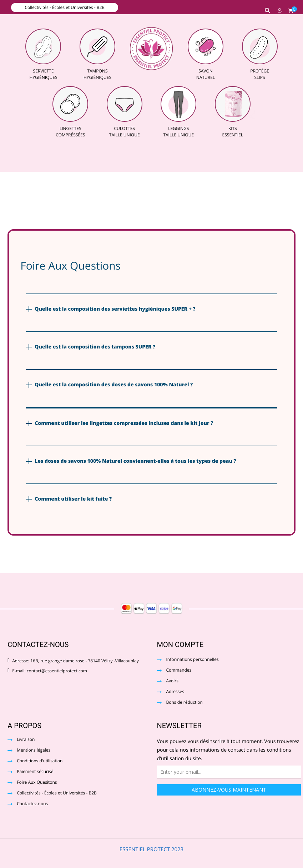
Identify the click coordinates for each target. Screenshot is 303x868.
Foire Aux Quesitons (37, 783)
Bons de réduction (184, 703)
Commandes (179, 671)
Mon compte (180, 644)
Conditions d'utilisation (40, 761)
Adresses (175, 692)
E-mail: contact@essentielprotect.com (47, 671)
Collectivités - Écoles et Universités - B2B (65, 7)
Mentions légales (34, 751)
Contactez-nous (32, 804)
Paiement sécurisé (35, 772)
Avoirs (172, 681)
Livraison (26, 740)
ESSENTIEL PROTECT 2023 (151, 849)
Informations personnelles (192, 660)
